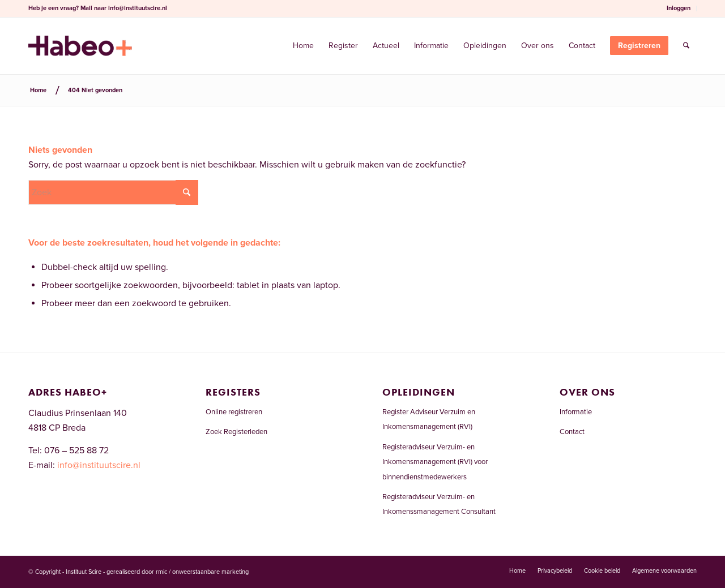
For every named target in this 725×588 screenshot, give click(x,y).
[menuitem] (679, 8)
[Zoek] (686, 46)
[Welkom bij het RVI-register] (80, 46)
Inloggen (679, 8)
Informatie (576, 412)
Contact (572, 432)
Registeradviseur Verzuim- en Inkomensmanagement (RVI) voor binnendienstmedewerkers (435, 462)
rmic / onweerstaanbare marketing (202, 572)
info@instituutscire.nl (138, 8)
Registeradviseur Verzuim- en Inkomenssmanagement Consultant (439, 504)
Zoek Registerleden (236, 432)
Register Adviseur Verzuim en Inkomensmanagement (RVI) (429, 419)
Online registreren (234, 412)
